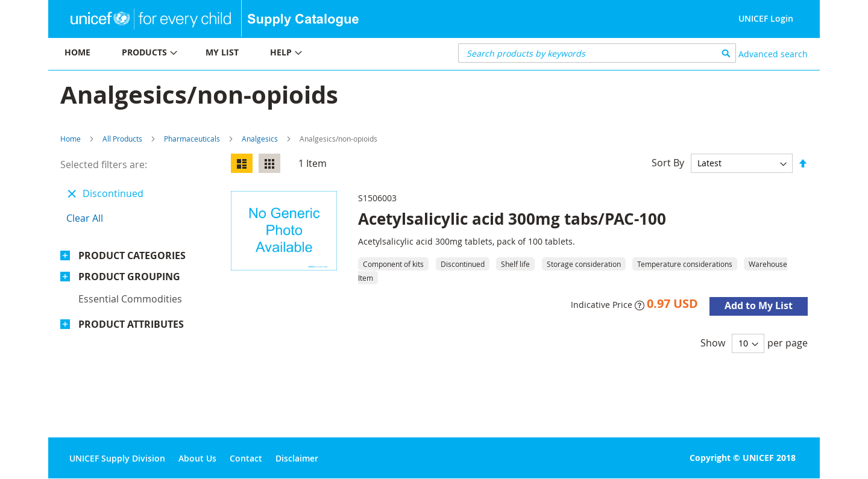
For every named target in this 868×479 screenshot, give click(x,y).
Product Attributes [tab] (131, 324)
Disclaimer (297, 458)
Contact (246, 458)
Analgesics (260, 139)
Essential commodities (130, 299)
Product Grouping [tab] (129, 277)
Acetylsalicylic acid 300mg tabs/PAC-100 (512, 219)
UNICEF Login (766, 18)
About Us (197, 458)
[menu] (241, 54)
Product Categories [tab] (132, 255)
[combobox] (597, 53)
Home (71, 139)
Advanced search (773, 54)
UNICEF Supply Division (117, 458)
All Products (122, 139)
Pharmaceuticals (192, 139)
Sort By (668, 163)
